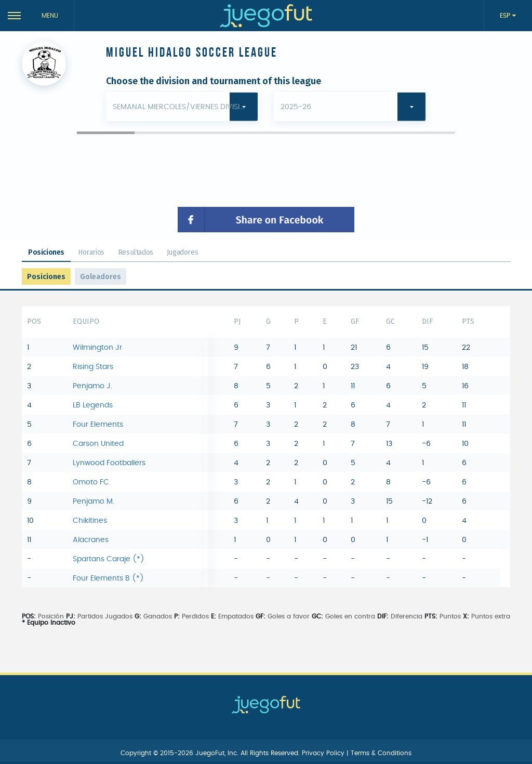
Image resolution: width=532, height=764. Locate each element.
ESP (506, 16)
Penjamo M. (94, 502)
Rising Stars (93, 367)
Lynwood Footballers (109, 463)
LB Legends (93, 405)
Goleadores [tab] (101, 277)
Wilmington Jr (97, 348)
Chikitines (90, 521)
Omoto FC (91, 482)
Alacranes (91, 540)
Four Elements (98, 425)
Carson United (98, 444)
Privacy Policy (324, 753)
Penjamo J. (92, 386)
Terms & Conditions (381, 753)
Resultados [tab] (136, 252)
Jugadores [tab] (182, 252)
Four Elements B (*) (108, 578)
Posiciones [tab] (46, 252)
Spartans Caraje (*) (109, 559)
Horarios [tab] (91, 252)
